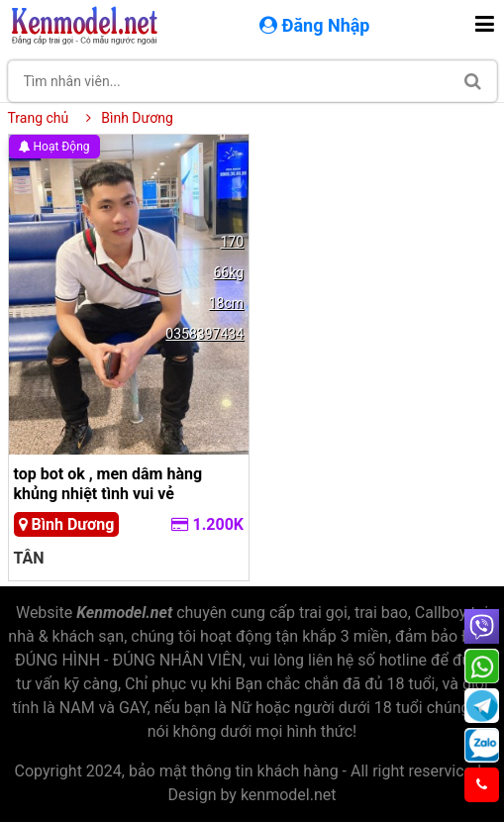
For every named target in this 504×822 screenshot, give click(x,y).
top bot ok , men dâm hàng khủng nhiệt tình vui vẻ (108, 483)
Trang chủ (39, 118)
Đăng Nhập (317, 25)
